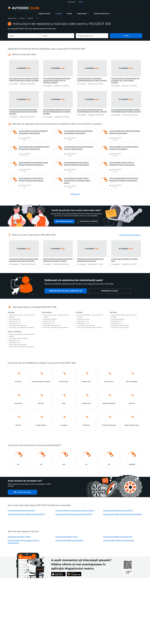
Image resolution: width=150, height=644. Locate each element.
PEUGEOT (30, 18)
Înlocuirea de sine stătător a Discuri (67, 537)
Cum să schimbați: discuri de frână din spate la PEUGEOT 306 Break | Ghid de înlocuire (33, 164)
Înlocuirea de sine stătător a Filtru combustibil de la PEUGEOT (123, 514)
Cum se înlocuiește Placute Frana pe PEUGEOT (118, 510)
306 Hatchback (47, 312)
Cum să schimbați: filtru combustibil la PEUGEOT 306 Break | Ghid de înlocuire (125, 132)
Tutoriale (22, 18)
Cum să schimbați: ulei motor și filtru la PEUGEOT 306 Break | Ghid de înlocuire (31, 179)
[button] (83, 14)
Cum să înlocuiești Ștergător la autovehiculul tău (118, 540)
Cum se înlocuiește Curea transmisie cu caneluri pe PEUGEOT (75, 510)
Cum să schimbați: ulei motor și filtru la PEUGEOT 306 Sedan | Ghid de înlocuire (77, 164)
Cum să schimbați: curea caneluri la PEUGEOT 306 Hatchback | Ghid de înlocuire (33, 132)
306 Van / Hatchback (15, 332)
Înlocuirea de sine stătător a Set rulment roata (118, 537)
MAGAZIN (71, 2)
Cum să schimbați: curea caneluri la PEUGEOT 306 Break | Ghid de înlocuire (124, 148)
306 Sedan (79, 312)
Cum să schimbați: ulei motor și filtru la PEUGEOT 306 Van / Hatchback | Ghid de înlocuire (77, 181)
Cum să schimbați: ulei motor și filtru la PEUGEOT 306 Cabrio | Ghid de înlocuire (122, 164)
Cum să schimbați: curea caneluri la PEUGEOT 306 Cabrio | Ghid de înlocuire (79, 148)
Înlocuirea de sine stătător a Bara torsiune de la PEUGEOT (74, 514)
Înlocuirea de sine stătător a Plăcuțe (19, 537)
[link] (44, 14)
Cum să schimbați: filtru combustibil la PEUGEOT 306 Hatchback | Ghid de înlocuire (34, 148)
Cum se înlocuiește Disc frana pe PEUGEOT (21, 510)
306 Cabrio (113, 312)
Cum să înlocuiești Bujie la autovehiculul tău (69, 540)
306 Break (11, 312)
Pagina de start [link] (12, 18)
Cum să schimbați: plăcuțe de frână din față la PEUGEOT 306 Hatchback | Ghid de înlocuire (124, 179)
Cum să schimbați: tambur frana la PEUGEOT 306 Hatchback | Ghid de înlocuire (78, 132)
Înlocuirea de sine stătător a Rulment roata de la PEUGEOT (26, 514)
